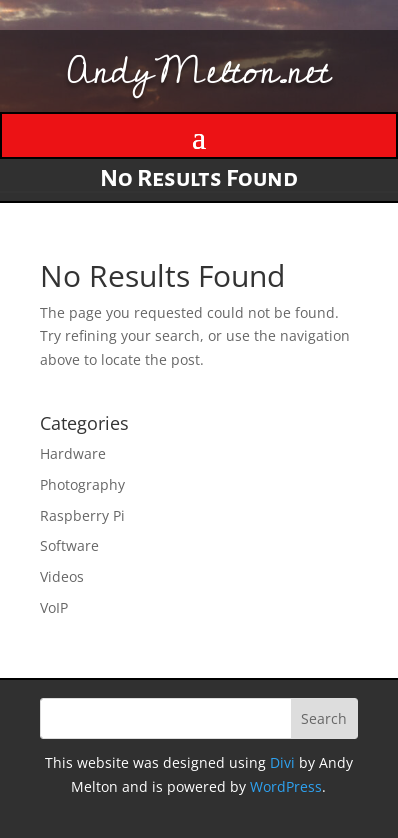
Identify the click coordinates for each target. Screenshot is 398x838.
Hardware (73, 453)
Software (69, 545)
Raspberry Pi (82, 515)
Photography (82, 484)
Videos (62, 576)
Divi (282, 762)
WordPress (286, 786)
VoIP (54, 607)
